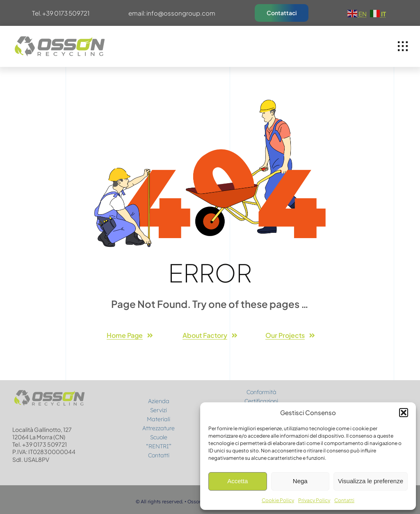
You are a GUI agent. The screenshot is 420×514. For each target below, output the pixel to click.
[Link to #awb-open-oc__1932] (403, 46)
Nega (300, 481)
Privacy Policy (314, 500)
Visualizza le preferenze (371, 481)
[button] (404, 413)
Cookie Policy (278, 500)
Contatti (344, 500)
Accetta (237, 481)
